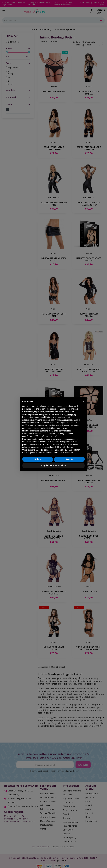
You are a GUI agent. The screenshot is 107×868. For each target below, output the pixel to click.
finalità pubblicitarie (31, 431)
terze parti (65, 417)
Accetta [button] (69, 459)
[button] (83, 402)
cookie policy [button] (71, 414)
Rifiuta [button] (38, 459)
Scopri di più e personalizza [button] (53, 465)
